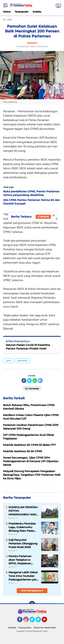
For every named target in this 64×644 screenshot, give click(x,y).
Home (7, 12)
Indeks (37, 12)
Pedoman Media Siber (45, 628)
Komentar (32, 388)
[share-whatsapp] (35, 381)
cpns (8, 361)
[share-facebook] (24, 381)
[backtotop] (32, 604)
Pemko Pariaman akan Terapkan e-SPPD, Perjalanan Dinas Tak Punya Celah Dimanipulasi (23, 560)
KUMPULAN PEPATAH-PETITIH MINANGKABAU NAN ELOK (23, 511)
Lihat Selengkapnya (32, 591)
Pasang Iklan (25, 628)
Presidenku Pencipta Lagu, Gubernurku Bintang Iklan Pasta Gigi (22, 527)
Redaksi (12, 628)
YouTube (47, 621)
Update (43, 217)
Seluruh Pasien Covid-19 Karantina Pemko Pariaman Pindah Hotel (28, 347)
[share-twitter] (29, 381)
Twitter (34, 621)
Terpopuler (22, 12)
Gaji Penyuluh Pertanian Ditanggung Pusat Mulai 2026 (23, 543)
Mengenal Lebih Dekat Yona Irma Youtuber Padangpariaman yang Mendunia (23, 576)
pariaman (23, 361)
